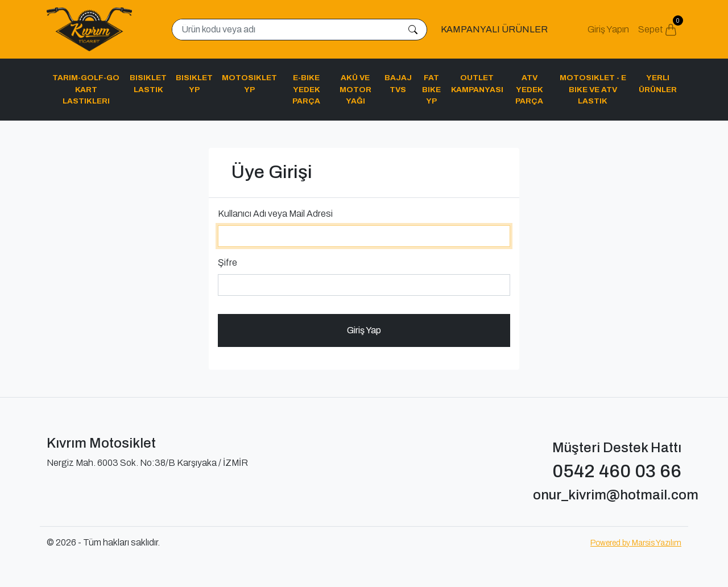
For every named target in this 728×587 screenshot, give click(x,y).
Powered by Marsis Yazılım (636, 543)
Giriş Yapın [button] (608, 29)
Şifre (227, 263)
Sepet (660, 26)
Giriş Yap (364, 330)
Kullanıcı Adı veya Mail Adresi (275, 214)
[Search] (286, 30)
